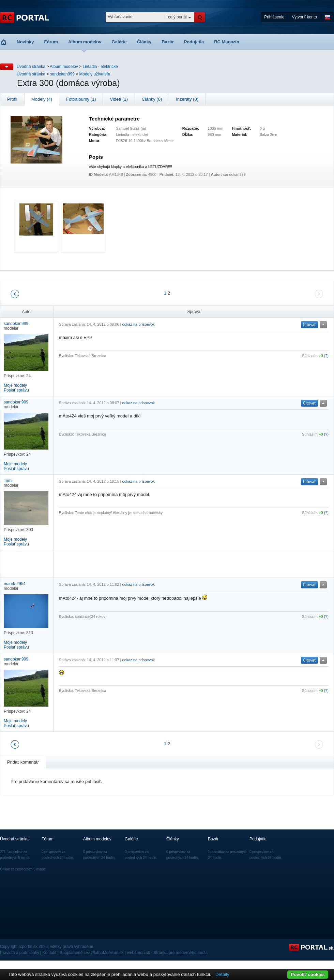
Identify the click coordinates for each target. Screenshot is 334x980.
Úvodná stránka (31, 67)
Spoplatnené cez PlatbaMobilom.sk (92, 953)
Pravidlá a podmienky (20, 953)
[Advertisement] (139, 564)
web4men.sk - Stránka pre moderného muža (167, 953)
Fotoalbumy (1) (81, 99)
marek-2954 (15, 584)
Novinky (25, 42)
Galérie (119, 42)
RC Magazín (227, 42)
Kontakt (50, 953)
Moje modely (15, 385)
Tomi (8, 481)
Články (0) (152, 99)
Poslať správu (16, 390)
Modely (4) (42, 99)
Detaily (222, 974)
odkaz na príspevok (139, 324)
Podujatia (194, 42)
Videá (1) (119, 99)
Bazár (168, 42)
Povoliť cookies (308, 974)
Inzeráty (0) (187, 99)
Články (144, 42)
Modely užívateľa (95, 74)
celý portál (177, 17)
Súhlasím (310, 356)
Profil (12, 99)
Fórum (51, 42)
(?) (326, 356)
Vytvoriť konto (305, 17)
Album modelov (85, 42)
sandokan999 (62, 74)
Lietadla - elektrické (100, 67)
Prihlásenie (274, 17)
